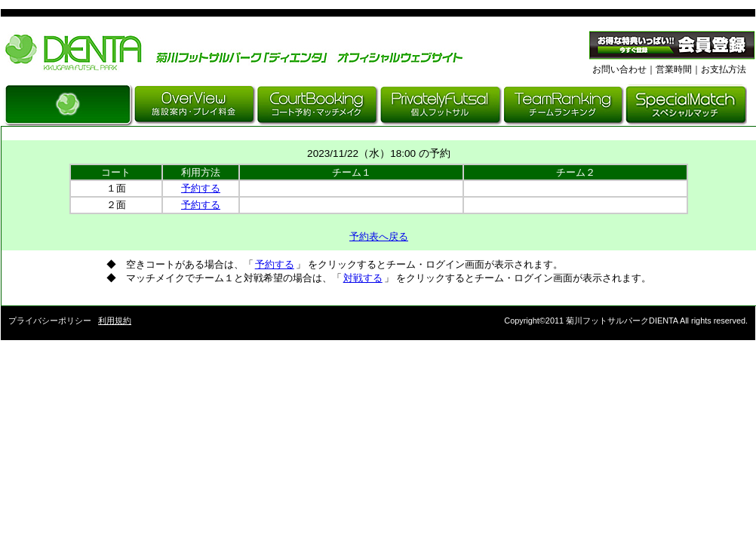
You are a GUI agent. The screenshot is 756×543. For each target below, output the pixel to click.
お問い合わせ (619, 69)
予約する (201, 188)
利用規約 (115, 321)
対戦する (363, 278)
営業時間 (674, 69)
